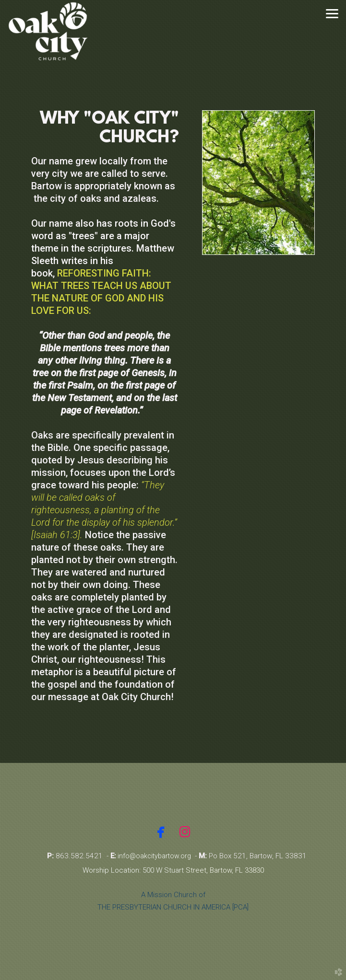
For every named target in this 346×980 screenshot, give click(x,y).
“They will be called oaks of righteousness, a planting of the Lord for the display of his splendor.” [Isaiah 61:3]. (104, 510)
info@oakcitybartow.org (154, 856)
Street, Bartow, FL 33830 (225, 870)
